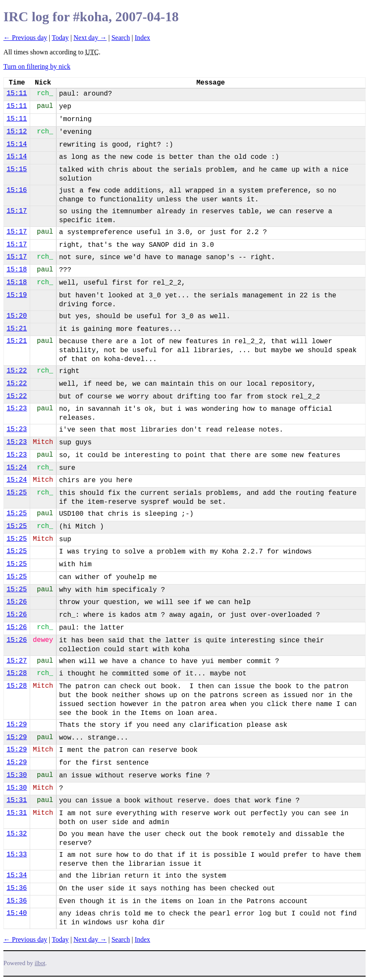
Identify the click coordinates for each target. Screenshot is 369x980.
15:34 (17, 876)
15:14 (17, 144)
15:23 (17, 409)
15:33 (17, 855)
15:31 (17, 800)
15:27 (17, 661)
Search (121, 38)
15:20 (17, 316)
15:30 (17, 775)
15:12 (17, 132)
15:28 (17, 673)
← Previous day (25, 38)
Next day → (90, 38)
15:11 (17, 93)
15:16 (17, 190)
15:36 (17, 888)
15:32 (17, 834)
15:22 (17, 371)
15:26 (17, 602)
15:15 (17, 169)
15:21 (17, 329)
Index (142, 38)
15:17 (17, 211)
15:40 (17, 913)
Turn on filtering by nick (37, 66)
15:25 (17, 493)
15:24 (17, 468)
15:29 (17, 725)
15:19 (17, 295)
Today (60, 38)
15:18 (17, 270)
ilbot (40, 963)
